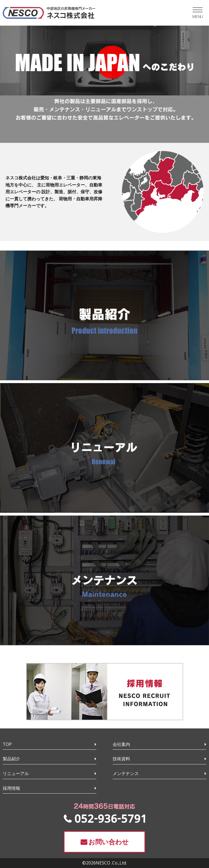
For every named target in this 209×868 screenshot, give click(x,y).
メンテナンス (126, 773)
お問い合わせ (109, 842)
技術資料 (121, 759)
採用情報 (11, 788)
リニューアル (16, 773)
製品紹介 (11, 759)
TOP (7, 744)
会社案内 (121, 744)
